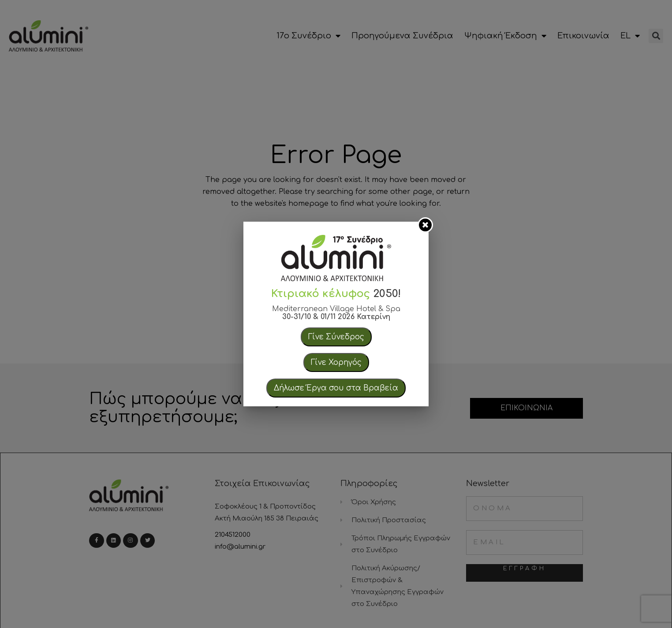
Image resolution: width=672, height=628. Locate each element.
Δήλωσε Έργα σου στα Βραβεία (336, 388)
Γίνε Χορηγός (336, 362)
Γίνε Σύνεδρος (336, 337)
